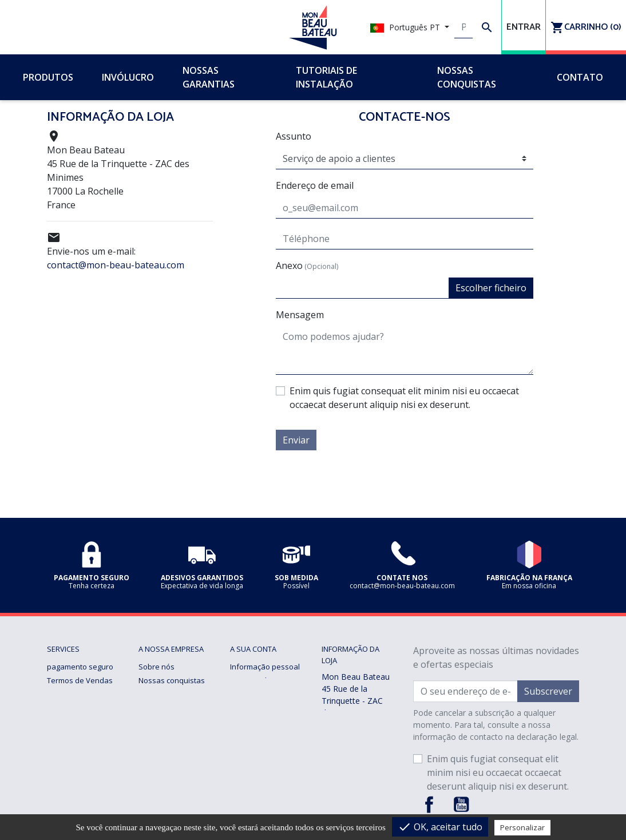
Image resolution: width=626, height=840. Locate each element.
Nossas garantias (78, 708)
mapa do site (161, 790)
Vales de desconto (262, 722)
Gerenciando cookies (84, 763)
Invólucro (154, 749)
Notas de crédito (259, 694)
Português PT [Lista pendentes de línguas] (406, 27)
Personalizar (522, 827)
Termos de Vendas (80, 680)
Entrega (60, 722)
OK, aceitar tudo (440, 827)
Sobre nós (156, 667)
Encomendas (253, 680)
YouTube (461, 805)
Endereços (249, 708)
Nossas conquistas (172, 680)
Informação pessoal (265, 667)
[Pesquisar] (463, 27)
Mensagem (300, 315)
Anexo (307, 266)
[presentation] (446, 473)
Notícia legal (68, 694)
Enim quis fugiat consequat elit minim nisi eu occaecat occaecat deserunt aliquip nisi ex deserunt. (404, 398)
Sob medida (159, 763)
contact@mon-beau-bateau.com (116, 265)
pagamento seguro (80, 667)
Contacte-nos (162, 776)
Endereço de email (315, 185)
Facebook (429, 805)
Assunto (294, 136)
